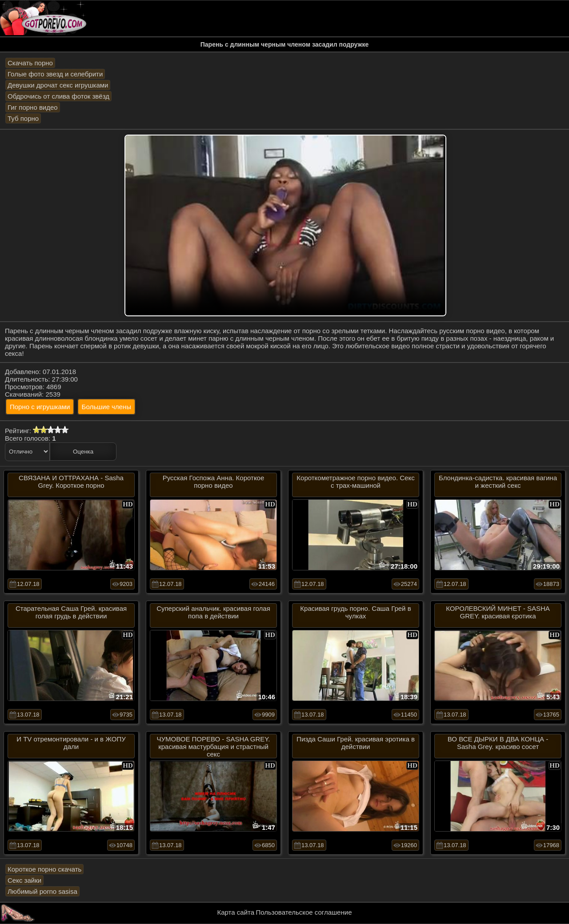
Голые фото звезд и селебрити (55, 74)
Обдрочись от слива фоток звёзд (58, 96)
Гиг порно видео (33, 107)
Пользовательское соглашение (304, 912)
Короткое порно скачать (44, 869)
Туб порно (23, 118)
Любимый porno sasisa (42, 891)
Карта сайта (236, 912)
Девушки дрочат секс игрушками (58, 85)
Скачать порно (30, 63)
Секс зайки (24, 880)
